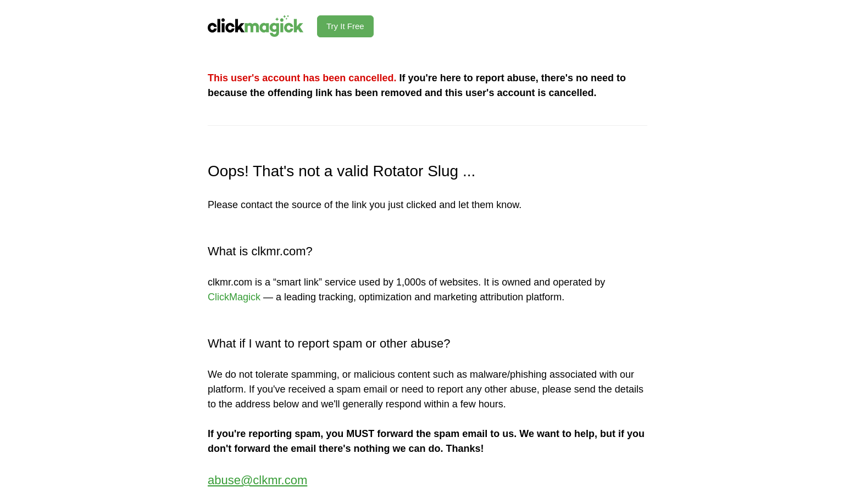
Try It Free (345, 26)
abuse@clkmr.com (257, 480)
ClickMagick (234, 297)
